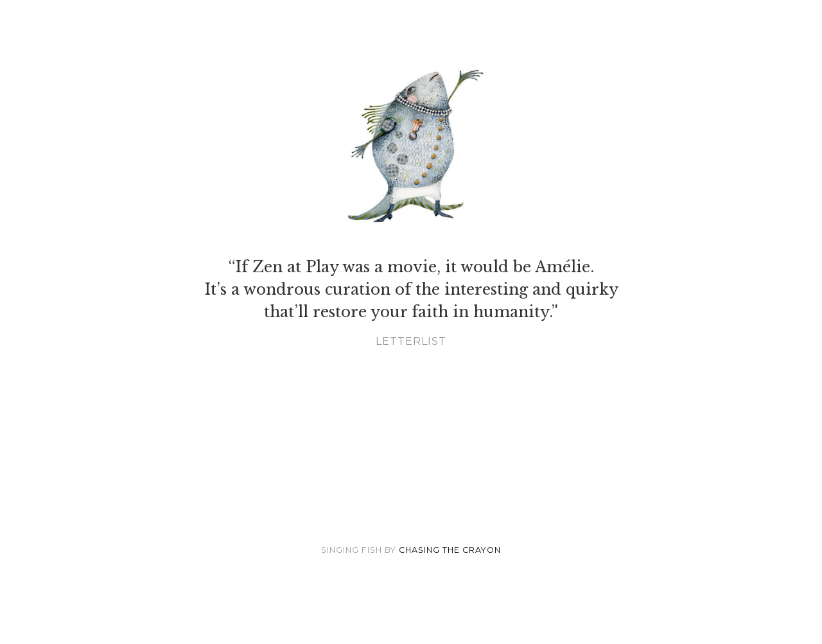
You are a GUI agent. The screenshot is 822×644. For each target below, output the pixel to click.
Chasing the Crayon (450, 550)
